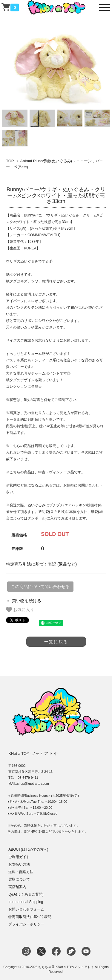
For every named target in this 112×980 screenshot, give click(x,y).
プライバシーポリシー (26, 924)
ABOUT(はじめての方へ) (28, 849)
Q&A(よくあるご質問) (26, 894)
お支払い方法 (19, 864)
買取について (19, 879)
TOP (10, 161)
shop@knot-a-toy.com (33, 784)
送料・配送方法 (21, 872)
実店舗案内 (17, 887)
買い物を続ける (27, 601)
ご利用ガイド (19, 857)
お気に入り (20, 610)
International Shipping (26, 902)
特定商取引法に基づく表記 (30, 917)
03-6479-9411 (28, 778)
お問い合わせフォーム (26, 909)
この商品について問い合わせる (40, 587)
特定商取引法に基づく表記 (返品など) (41, 564)
